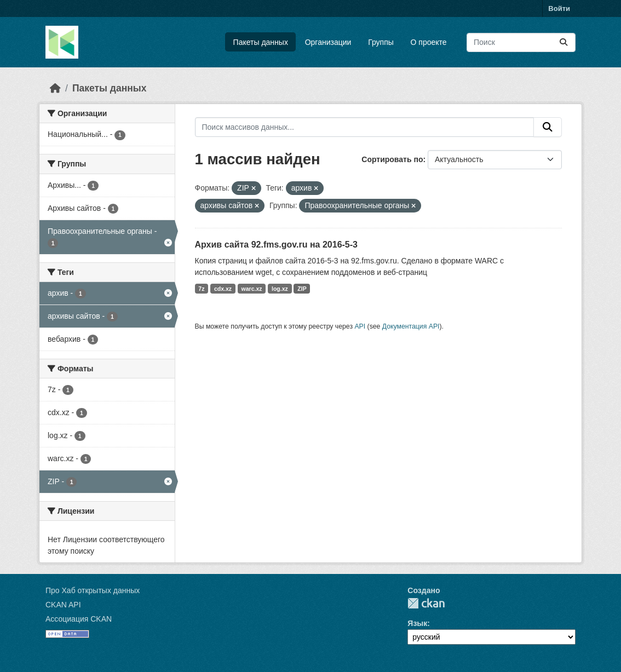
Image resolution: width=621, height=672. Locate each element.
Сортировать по (392, 159)
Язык (417, 623)
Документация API (411, 326)
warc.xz (252, 289)
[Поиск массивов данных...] (521, 42)
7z (201, 289)
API (360, 326)
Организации (328, 42)
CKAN (426, 603)
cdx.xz (223, 289)
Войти (559, 8)
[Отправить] (563, 42)
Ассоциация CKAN (79, 619)
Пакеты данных (261, 42)
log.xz (280, 289)
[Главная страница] (55, 88)
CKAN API (63, 605)
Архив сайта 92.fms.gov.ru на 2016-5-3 (276, 245)
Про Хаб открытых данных (93, 590)
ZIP (302, 289)
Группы (381, 42)
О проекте (429, 42)
